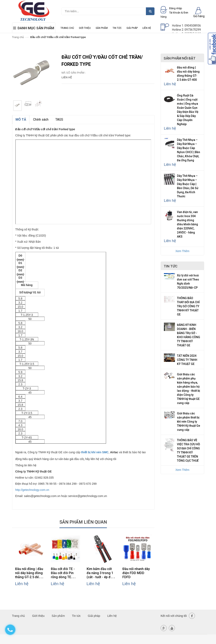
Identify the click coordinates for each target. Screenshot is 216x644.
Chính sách (41, 119)
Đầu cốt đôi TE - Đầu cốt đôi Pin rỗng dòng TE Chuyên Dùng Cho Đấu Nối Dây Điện (64, 577)
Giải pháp (132, 28)
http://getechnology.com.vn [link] (32, 490)
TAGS (59, 119)
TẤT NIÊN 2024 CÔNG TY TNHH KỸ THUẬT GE (187, 360)
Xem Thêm (182, 251)
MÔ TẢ (21, 119)
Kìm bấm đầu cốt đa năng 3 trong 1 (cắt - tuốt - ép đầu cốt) (100, 575)
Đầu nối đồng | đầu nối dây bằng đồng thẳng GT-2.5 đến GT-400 (29, 575)
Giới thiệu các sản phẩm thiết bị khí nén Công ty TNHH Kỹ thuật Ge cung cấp (189, 422)
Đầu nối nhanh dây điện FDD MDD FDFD (136, 573)
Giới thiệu (85, 28)
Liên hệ (147, 28)
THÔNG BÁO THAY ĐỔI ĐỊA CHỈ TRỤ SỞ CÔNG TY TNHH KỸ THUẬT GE (188, 306)
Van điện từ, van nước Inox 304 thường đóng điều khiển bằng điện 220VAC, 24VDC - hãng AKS (187, 224)
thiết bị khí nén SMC (95, 452)
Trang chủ (67, 28)
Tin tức (117, 28)
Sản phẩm (102, 28)
